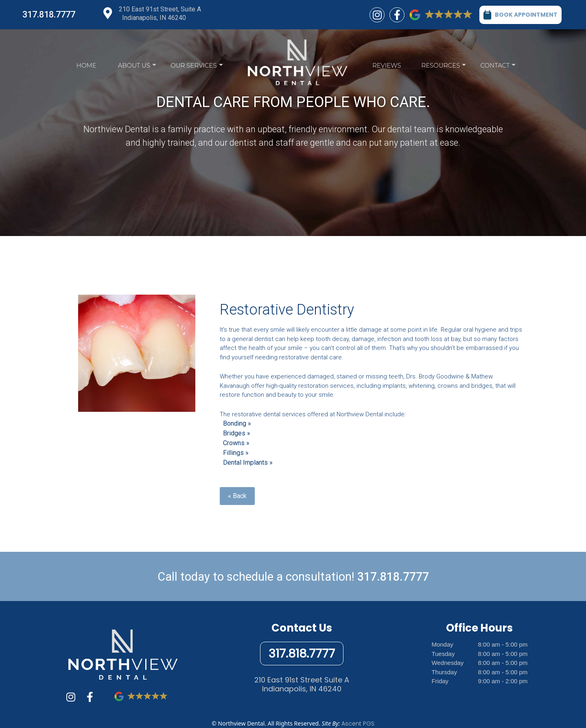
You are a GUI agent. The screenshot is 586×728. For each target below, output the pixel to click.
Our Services (197, 67)
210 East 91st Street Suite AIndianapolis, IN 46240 (302, 684)
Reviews (387, 65)
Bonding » (237, 423)
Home (86, 65)
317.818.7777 (49, 14)
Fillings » (236, 453)
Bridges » (237, 433)
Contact (498, 67)
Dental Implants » (248, 462)
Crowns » (236, 443)
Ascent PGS (358, 724)
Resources (444, 67)
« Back (237, 496)
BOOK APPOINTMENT (520, 14)
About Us (137, 67)
